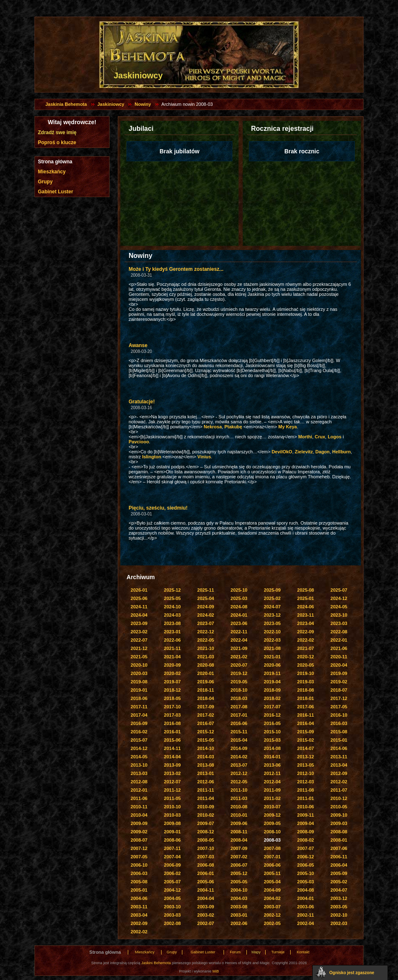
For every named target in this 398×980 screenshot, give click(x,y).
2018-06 (139, 698)
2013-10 (139, 765)
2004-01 (306, 898)
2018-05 (172, 698)
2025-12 (172, 590)
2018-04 (206, 698)
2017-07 (272, 707)
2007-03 (206, 857)
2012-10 (306, 773)
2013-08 (206, 765)
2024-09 (206, 607)
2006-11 (339, 857)
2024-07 (272, 607)
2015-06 (172, 740)
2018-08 (306, 690)
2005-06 (206, 882)
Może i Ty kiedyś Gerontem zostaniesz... (176, 269)
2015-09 (306, 732)
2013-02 (172, 773)
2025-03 (239, 598)
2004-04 (206, 898)
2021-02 (239, 657)
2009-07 (206, 823)
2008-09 (306, 832)
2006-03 (139, 873)
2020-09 (172, 665)
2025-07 (339, 590)
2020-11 (339, 657)
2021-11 (172, 648)
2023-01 (172, 632)
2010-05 (339, 807)
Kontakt (303, 952)
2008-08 (339, 832)
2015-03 (272, 740)
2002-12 (272, 915)
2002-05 (272, 923)
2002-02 (139, 932)
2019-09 (339, 673)
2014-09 (239, 748)
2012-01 (139, 790)
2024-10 (172, 607)
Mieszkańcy (52, 172)
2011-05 (172, 798)
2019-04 (272, 682)
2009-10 (339, 815)
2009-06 (239, 823)
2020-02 (172, 673)
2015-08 (339, 732)
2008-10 (272, 832)
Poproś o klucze (57, 142)
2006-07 (239, 865)
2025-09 (272, 590)
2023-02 (139, 632)
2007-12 (139, 848)
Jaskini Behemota (156, 963)
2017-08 (239, 707)
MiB (216, 971)
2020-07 (239, 665)
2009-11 (306, 815)
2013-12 (306, 757)
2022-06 (172, 640)
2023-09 (139, 623)
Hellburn (342, 452)
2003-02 (206, 915)
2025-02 (272, 598)
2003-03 (172, 915)
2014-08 (272, 748)
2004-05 (172, 898)
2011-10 (239, 790)
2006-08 (206, 865)
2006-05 (306, 865)
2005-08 (139, 882)
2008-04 (239, 840)
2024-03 (172, 615)
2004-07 (339, 890)
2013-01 (206, 773)
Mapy (256, 952)
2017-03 (172, 715)
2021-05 (139, 657)
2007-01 (272, 857)
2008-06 (172, 840)
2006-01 (206, 873)
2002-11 (306, 915)
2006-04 (339, 865)
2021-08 (272, 648)
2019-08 (139, 682)
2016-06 (239, 723)
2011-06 (139, 798)
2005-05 (239, 882)
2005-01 (139, 890)
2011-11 (206, 790)
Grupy (45, 182)
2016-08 (172, 723)
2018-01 (306, 698)
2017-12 (339, 698)
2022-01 (339, 640)
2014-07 (306, 748)
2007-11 (172, 848)
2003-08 (239, 907)
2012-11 (272, 773)
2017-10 (172, 707)
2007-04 (172, 857)
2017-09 (206, 707)
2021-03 (206, 657)
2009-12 (272, 815)
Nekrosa (213, 427)
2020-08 (206, 665)
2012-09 (339, 773)
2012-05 (239, 782)
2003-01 (239, 915)
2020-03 (139, 673)
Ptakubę (233, 427)
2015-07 (139, 740)
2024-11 (139, 607)
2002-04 (306, 923)
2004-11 (206, 890)
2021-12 (139, 648)
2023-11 (306, 615)
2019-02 (339, 682)
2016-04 (306, 723)
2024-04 (139, 615)
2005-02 (339, 882)
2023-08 (172, 623)
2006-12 (306, 857)
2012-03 (306, 782)
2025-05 (172, 598)
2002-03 (339, 923)
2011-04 (206, 798)
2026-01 (139, 590)
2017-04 (139, 715)
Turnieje (278, 952)
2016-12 (272, 715)
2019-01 (139, 690)
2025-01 (306, 598)
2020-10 (139, 665)
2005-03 (306, 882)
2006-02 (172, 873)
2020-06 (272, 665)
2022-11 (239, 632)
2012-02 (339, 782)
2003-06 (306, 907)
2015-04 (239, 740)
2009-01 (172, 832)
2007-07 (306, 848)
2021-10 (206, 648)
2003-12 (339, 898)
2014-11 (172, 748)
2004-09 (272, 890)
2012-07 (172, 782)
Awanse (138, 345)
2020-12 (306, 657)
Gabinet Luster (56, 192)
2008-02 (306, 840)
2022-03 (272, 640)
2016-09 (139, 723)
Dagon (323, 452)
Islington (152, 457)
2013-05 (306, 765)
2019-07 (172, 682)
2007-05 (139, 857)
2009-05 (272, 823)
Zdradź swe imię (57, 132)
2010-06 (306, 807)
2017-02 (206, 715)
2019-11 (272, 673)
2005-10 (306, 873)
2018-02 (272, 698)
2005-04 (272, 882)
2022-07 (139, 640)
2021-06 (339, 648)
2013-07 (239, 765)
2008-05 (206, 840)
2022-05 (206, 640)
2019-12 (239, 673)
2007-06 (339, 848)
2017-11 (139, 707)
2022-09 (306, 632)
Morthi (305, 437)
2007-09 (239, 848)
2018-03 (239, 698)
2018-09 (272, 690)
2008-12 (206, 832)
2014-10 (206, 748)
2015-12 (206, 732)
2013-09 (172, 765)
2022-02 (306, 640)
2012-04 (272, 782)
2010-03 (172, 815)
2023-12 (272, 615)
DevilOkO (282, 452)
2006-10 (139, 865)
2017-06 (306, 707)
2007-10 (206, 848)
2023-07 (206, 623)
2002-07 (206, 923)
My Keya (288, 427)
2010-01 (239, 815)
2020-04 (339, 665)
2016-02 (139, 732)
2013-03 (139, 773)
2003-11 (139, 907)
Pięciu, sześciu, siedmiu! (158, 508)
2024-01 (239, 615)
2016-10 (339, 715)
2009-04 (306, 823)
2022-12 (206, 632)
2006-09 (172, 865)
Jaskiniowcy (111, 104)
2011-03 (239, 798)
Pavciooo (139, 442)
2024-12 (339, 598)
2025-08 (306, 590)
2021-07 (306, 648)
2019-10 (306, 673)
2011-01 (306, 798)
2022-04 (239, 640)
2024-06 (306, 607)
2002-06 (239, 923)
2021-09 (239, 648)
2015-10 (272, 732)
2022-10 (272, 632)
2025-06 (139, 598)
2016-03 (339, 723)
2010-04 (139, 815)
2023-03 (339, 623)
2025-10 (239, 590)
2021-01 (272, 657)
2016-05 (272, 723)
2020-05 (306, 665)
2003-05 (339, 907)
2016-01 (172, 732)
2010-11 (139, 807)
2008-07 (139, 840)
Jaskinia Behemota (66, 104)
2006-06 (272, 865)
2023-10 (339, 615)
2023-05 (272, 623)
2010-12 (339, 798)
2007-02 (239, 857)
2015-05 (206, 740)
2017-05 (339, 707)
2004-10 (239, 890)
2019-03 (306, 682)
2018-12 (172, 690)
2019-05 (239, 682)
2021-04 (172, 657)
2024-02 (206, 615)
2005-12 (239, 873)
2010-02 (206, 815)
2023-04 (306, 623)
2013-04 (339, 765)
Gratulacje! (142, 402)
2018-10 (239, 690)
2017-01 (239, 715)
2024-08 (239, 607)
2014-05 (139, 757)
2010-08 (239, 807)
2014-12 (139, 748)
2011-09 (272, 790)
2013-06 (272, 765)
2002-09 (139, 923)
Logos (335, 437)
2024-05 (339, 607)
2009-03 (339, 823)
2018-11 (206, 690)
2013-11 (339, 757)
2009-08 (172, 823)
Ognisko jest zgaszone (352, 973)
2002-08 (172, 923)
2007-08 (272, 848)
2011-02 (272, 798)
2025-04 (206, 598)
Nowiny (143, 104)
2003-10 (172, 907)
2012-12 (239, 773)
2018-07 (339, 690)
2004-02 (272, 898)
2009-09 (139, 823)
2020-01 (206, 673)
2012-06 (206, 782)
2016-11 (306, 715)
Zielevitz (304, 452)
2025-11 (206, 590)
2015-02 (306, 740)
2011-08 (306, 790)
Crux (320, 437)
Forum (235, 952)
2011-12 (172, 790)
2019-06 (206, 682)
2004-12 (172, 890)
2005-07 (172, 882)
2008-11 (239, 832)
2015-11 (239, 732)
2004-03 (239, 898)
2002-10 (339, 915)
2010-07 (272, 807)
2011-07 (339, 790)
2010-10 (172, 807)
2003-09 (206, 907)
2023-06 (239, 623)
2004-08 (306, 890)
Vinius (204, 457)
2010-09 (206, 807)
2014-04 (172, 757)
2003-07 (272, 907)
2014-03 (206, 757)
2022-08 (339, 632)
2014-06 (339, 748)
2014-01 (272, 757)
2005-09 (339, 873)
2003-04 (139, 915)
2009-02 (139, 832)
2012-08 (139, 782)
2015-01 (339, 740)
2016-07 (206, 723)
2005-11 (272, 873)
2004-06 (139, 898)
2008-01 (339, 840)
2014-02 (239, 757)
